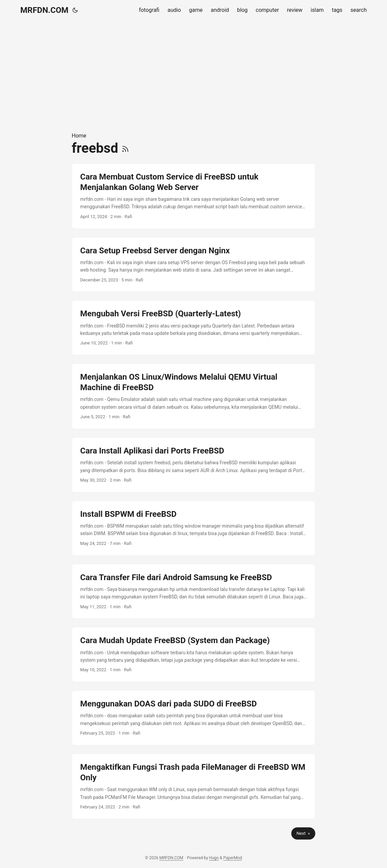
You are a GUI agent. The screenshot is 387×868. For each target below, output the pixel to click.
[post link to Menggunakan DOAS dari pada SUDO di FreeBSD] (193, 718)
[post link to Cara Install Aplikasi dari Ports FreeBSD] (193, 465)
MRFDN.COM (44, 10)
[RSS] (125, 148)
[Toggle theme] (75, 10)
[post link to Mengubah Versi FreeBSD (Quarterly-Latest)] (193, 328)
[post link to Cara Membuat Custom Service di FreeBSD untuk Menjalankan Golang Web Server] (193, 196)
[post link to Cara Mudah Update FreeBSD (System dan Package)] (193, 654)
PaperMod (233, 858)
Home (79, 136)
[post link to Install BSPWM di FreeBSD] (193, 528)
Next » (303, 833)
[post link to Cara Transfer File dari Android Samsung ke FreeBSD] (193, 591)
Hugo (214, 858)
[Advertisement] (193, 76)
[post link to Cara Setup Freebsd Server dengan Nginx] (193, 265)
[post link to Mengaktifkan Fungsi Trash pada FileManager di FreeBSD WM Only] (193, 786)
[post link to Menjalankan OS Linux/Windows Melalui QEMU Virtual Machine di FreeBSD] (193, 396)
